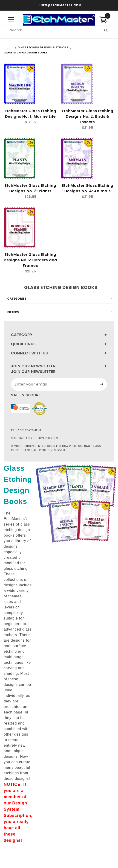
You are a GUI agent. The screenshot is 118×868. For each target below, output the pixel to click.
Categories (17, 299)
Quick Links (23, 344)
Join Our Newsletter (33, 366)
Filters (13, 312)
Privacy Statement (26, 430)
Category (22, 335)
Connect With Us (29, 353)
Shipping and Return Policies (35, 438)
